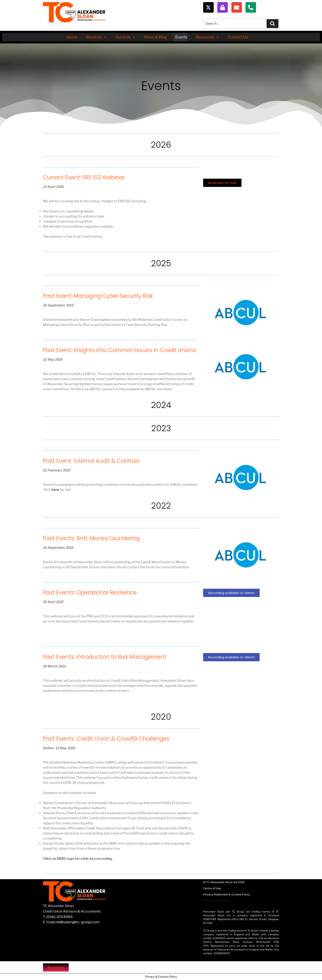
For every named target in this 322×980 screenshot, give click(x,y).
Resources (208, 37)
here (55, 490)
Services (126, 37)
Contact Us (238, 37)
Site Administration (216, 900)
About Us (96, 37)
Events (181, 37)
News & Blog (156, 37)
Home (72, 37)
